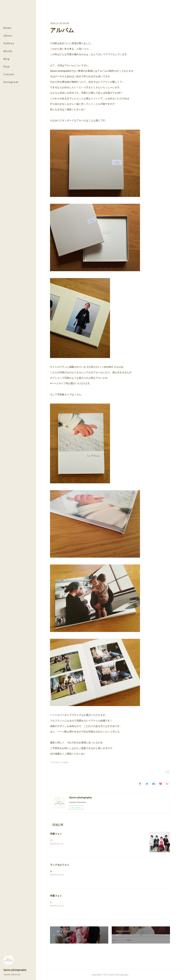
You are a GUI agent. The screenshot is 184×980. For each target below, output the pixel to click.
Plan (7, 67)
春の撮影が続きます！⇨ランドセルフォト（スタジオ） (75, 871)
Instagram (11, 82)
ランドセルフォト (60, 865)
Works (8, 51)
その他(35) (64, 762)
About (8, 36)
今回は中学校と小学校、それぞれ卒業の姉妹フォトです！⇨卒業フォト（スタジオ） (89, 840)
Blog (7, 59)
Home (8, 28)
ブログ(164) (55, 762)
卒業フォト (56, 834)
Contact (9, 74)
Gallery (9, 43)
